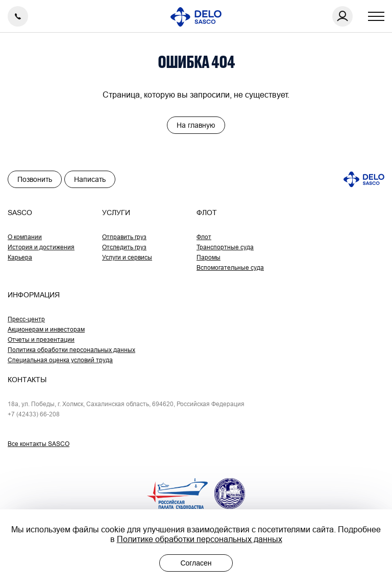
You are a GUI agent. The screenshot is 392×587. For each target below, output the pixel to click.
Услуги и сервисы (127, 257)
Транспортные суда (225, 247)
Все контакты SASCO (39, 444)
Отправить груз (124, 237)
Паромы (209, 257)
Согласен (196, 563)
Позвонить (35, 179)
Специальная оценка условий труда (60, 360)
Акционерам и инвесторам (46, 329)
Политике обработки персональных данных (200, 539)
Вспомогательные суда (230, 267)
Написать (90, 179)
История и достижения (41, 247)
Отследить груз (124, 247)
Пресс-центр (26, 319)
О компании (25, 237)
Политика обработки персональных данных (71, 350)
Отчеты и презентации (41, 339)
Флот (204, 237)
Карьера (20, 257)
